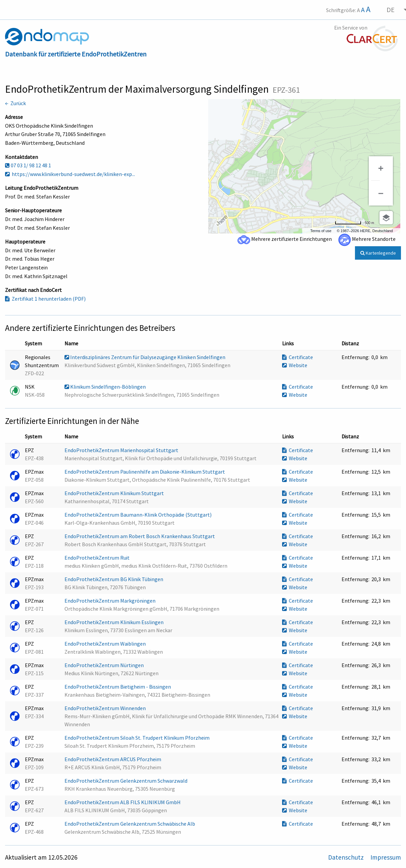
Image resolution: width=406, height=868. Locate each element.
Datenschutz (347, 857)
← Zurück (15, 103)
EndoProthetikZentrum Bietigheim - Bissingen (118, 687)
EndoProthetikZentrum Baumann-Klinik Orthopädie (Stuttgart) (139, 515)
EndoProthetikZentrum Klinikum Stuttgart (115, 493)
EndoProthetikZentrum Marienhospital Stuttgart (122, 450)
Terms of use (321, 231)
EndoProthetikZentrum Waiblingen (106, 644)
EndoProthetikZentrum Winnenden (106, 708)
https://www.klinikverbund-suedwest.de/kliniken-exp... (70, 174)
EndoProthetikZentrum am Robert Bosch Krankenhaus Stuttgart (140, 536)
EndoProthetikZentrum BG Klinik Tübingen (114, 579)
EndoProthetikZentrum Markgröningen (110, 601)
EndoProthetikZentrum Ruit (98, 558)
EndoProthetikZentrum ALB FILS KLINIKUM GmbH (123, 802)
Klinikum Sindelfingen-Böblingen (106, 387)
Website (295, 365)
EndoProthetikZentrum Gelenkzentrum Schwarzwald (126, 781)
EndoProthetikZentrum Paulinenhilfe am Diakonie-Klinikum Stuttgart (145, 472)
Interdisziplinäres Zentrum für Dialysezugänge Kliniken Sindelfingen (145, 357)
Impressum (386, 857)
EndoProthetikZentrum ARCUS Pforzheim (113, 759)
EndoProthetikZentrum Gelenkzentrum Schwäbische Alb (130, 824)
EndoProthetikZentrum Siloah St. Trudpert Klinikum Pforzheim (138, 738)
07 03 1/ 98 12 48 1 (28, 165)
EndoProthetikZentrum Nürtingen (105, 665)
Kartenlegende (378, 253)
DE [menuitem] (391, 10)
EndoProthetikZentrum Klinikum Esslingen (115, 622)
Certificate (298, 357)
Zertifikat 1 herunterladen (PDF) (45, 299)
